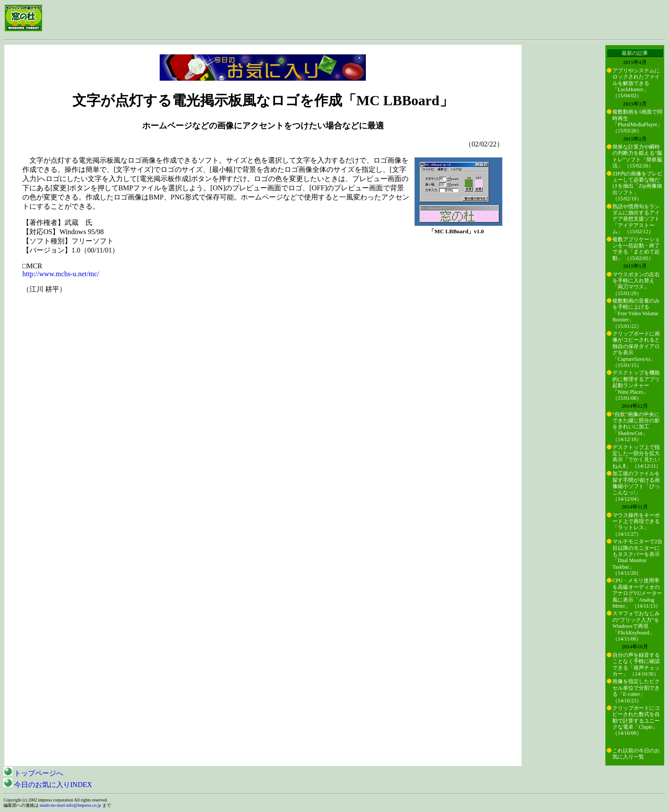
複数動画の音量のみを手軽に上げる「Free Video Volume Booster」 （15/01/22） (636, 313)
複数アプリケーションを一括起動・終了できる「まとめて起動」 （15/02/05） (636, 249)
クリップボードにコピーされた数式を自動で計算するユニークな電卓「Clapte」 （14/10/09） (636, 721)
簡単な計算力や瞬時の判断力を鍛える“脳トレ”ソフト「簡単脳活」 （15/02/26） (637, 156)
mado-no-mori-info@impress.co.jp (71, 805)
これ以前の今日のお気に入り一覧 (636, 754)
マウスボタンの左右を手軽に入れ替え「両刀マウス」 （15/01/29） (636, 284)
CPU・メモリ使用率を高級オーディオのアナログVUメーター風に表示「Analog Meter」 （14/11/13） (637, 593)
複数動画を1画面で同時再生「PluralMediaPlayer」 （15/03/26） (637, 121)
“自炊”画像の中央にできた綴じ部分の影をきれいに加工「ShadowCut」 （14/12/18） (636, 427)
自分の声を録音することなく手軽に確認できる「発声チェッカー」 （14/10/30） (636, 664)
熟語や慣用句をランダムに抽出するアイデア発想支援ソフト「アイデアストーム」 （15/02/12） (636, 219)
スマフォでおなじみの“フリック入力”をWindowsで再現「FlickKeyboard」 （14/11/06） (636, 626)
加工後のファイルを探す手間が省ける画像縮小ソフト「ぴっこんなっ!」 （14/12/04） (636, 486)
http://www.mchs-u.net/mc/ (61, 274)
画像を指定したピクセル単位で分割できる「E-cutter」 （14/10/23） (636, 691)
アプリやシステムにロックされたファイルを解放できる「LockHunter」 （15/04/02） (636, 83)
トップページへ (33, 773)
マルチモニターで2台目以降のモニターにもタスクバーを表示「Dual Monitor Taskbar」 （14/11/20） (637, 557)
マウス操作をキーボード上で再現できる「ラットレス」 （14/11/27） (636, 525)
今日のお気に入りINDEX (48, 785)
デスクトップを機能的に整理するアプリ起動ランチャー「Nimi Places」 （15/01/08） (636, 385)
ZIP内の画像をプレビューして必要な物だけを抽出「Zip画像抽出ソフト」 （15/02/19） (637, 186)
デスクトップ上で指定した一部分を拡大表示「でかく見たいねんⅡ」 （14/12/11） (637, 457)
